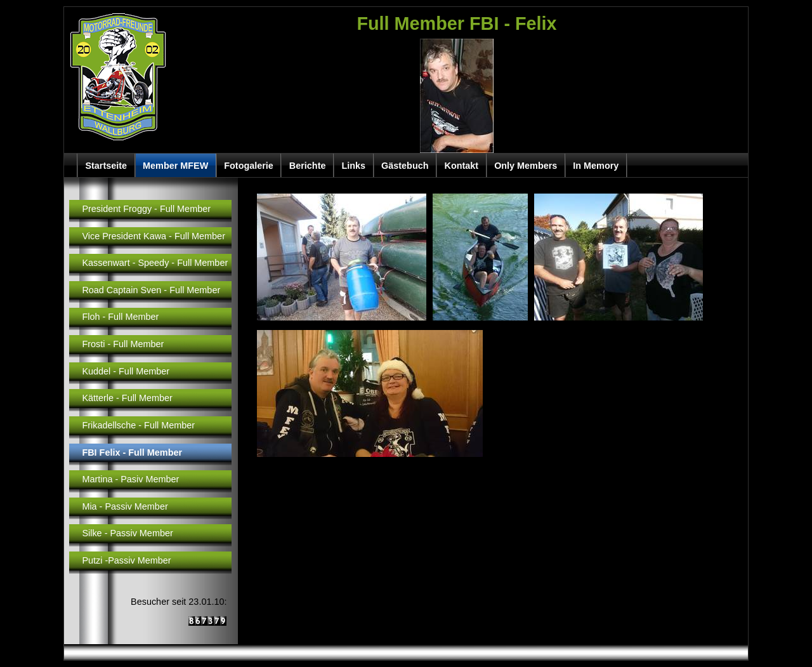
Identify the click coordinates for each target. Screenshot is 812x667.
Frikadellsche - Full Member (138, 425)
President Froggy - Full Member (146, 209)
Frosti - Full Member (123, 344)
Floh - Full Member (120, 317)
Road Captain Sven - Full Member (151, 290)
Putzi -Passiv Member (126, 560)
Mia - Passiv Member (125, 506)
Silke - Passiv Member (127, 533)
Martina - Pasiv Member (130, 479)
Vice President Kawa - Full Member (154, 236)
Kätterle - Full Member (127, 398)
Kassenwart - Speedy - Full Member (155, 263)
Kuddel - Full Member (126, 371)
